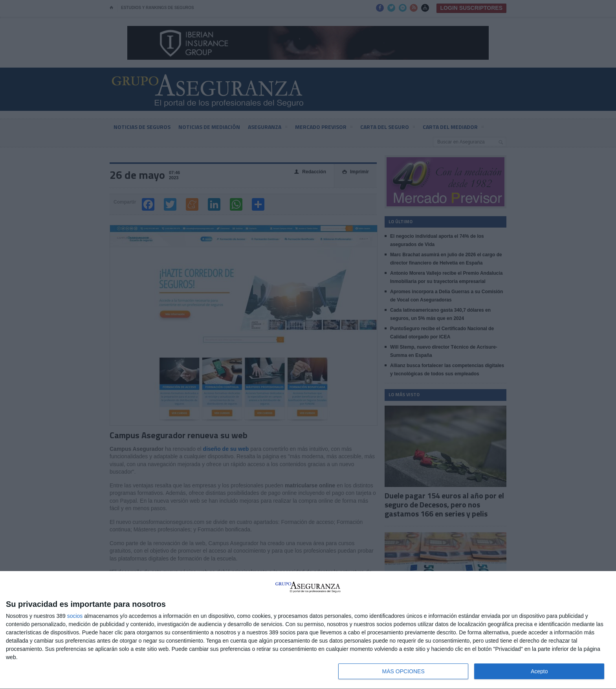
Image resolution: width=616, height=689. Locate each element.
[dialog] (308, 630)
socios (75, 616)
